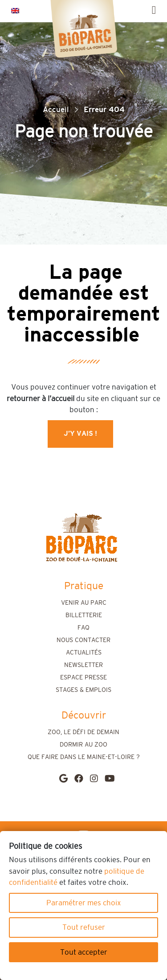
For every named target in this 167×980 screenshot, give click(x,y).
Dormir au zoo (83, 745)
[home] (81, 537)
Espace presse (83, 678)
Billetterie (84, 615)
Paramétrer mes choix (84, 903)
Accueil (56, 110)
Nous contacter (83, 640)
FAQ (83, 628)
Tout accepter (84, 952)
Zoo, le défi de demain (83, 732)
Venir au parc (84, 603)
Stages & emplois (83, 690)
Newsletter (83, 665)
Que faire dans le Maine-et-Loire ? (84, 757)
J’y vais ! (80, 434)
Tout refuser (84, 927)
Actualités (84, 653)
